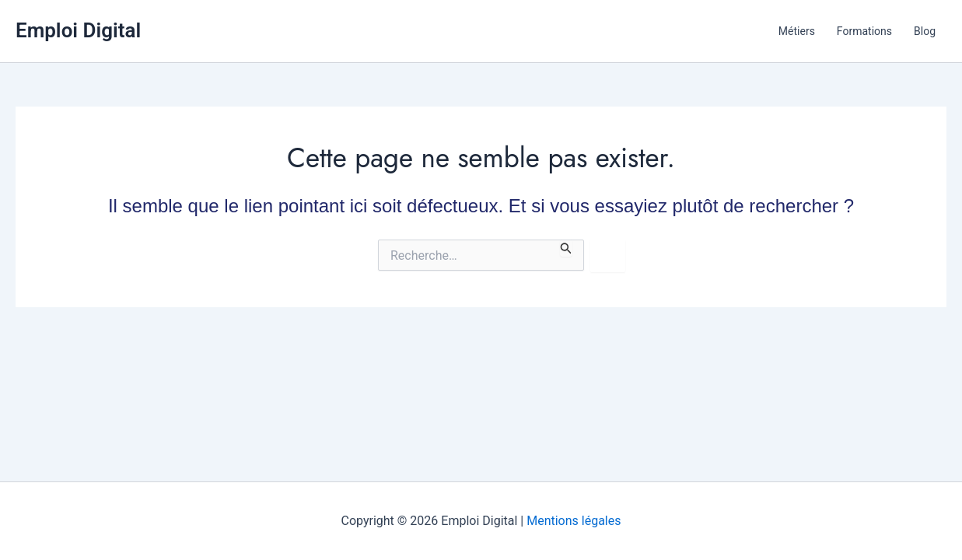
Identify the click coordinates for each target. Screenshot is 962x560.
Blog (925, 31)
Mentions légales (574, 521)
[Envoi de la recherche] (566, 248)
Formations (864, 31)
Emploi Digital (78, 30)
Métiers (797, 31)
